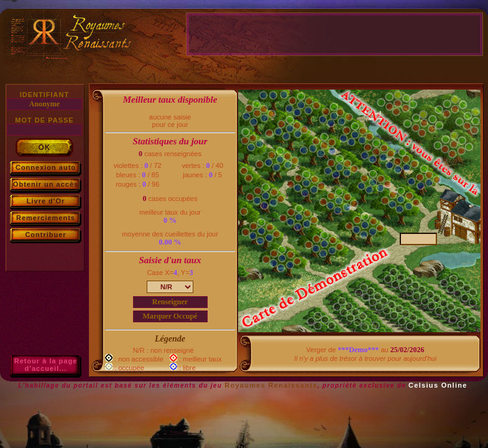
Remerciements (46, 218)
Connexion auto (46, 167)
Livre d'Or (46, 201)
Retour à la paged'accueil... (46, 365)
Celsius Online (438, 385)
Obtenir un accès (46, 184)
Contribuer (45, 235)
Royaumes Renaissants (271, 385)
